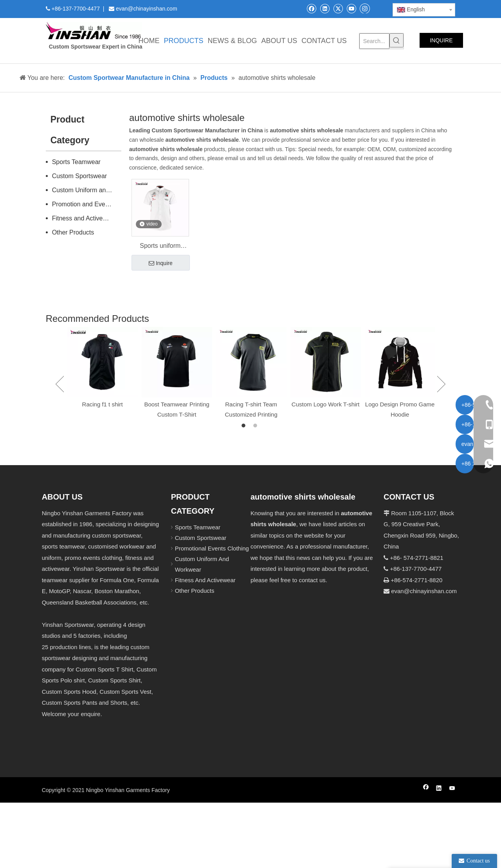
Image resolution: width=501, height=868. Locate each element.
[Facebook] (311, 8)
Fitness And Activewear (205, 580)
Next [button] (441, 384)
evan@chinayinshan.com (424, 591)
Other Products (73, 232)
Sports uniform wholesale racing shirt (160, 247)
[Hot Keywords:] (396, 40)
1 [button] (245, 426)
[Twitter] (338, 8)
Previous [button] (60, 384)
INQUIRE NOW (441, 42)
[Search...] (375, 41)
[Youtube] (351, 8)
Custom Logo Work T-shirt (326, 404)
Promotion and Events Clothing (87, 204)
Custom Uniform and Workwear (87, 190)
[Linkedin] (325, 8)
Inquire (161, 263)
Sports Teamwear (76, 162)
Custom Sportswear (80, 176)
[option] (103, 368)
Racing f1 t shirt (103, 404)
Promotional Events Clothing (212, 548)
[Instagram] (365, 8)
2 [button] (256, 426)
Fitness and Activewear (84, 218)
